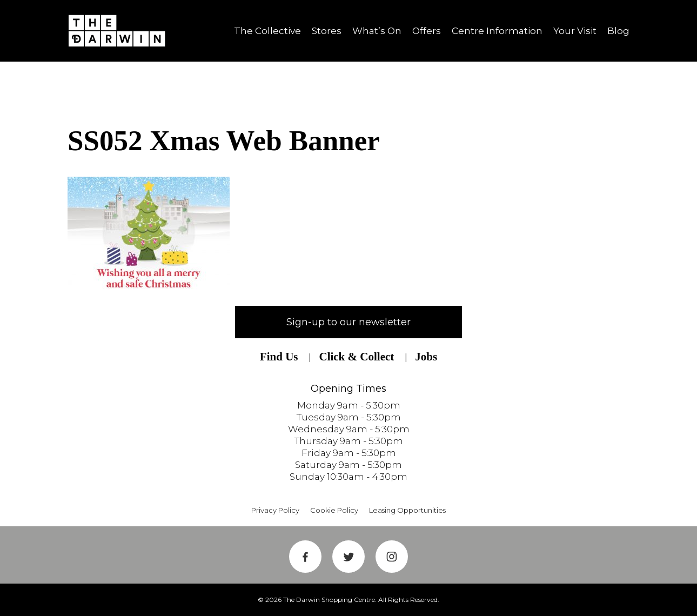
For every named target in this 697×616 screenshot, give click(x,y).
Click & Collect (356, 357)
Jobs (426, 357)
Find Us (279, 357)
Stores (327, 31)
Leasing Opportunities (407, 510)
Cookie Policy (334, 510)
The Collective (267, 31)
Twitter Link (348, 557)
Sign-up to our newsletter (348, 322)
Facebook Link (305, 557)
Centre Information (497, 31)
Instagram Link (392, 557)
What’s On (377, 31)
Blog (618, 31)
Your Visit (575, 31)
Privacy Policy (275, 510)
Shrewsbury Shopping (120, 31)
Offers (427, 31)
